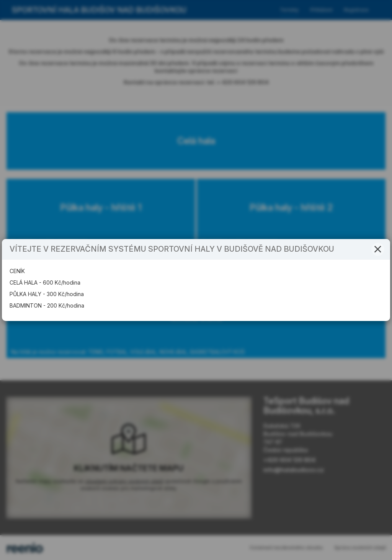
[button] (378, 249)
